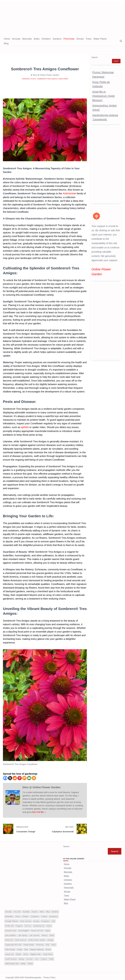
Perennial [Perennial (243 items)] (40, 943)
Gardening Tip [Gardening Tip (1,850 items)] (39, 924)
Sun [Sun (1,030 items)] (37, 957)
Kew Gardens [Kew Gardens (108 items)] (11, 933)
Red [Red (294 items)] (26, 947)
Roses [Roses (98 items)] (48, 947)
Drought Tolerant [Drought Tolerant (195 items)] (12, 919)
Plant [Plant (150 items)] (54, 943)
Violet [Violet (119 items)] (51, 957)
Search (95, 57)
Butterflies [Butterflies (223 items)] (9, 914)
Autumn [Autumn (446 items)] (35, 909)
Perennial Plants (29, 79)
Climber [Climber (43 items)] (25, 914)
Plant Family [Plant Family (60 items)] (10, 947)
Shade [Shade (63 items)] (18, 952)
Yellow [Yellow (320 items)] (30, 961)
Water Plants (100, 39)
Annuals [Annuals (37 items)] (8, 909)
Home (7, 39)
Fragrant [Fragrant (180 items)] (19, 924)
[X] (10, 778)
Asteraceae (69, 193)
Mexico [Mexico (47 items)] (45, 933)
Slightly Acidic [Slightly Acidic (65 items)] (36, 952)
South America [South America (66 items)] (11, 957)
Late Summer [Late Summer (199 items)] (34, 933)
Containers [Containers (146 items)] (35, 914)
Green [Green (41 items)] (49, 924)
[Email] (29, 778)
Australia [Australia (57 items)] (26, 909)
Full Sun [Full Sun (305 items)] (28, 924)
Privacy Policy (49, 975)
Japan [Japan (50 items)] (47, 928)
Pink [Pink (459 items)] (48, 943)
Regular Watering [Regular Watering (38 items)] (37, 947)
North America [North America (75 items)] (21, 938)
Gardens (57, 39)
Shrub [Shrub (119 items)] (26, 952)
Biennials (27, 39)
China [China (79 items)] (18, 914)
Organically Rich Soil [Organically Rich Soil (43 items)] (13, 943)
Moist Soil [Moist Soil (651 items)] (9, 938)
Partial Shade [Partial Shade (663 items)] (29, 943)
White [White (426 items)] (23, 961)
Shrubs (80, 39)
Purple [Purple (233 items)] (20, 947)
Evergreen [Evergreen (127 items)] (45, 919)
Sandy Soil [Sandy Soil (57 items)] (9, 952)
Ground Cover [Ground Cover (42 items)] (11, 928)
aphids (25, 427)
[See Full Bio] (45, 812)
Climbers (46, 39)
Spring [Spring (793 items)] (21, 957)
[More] (34, 778)
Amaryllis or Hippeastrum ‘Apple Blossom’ (104, 96)
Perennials (69, 39)
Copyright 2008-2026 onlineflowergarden (23, 975)
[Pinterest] (20, 778)
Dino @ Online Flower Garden (46, 75)
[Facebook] (5, 778)
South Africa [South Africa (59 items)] (48, 952)
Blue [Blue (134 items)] (48, 909)
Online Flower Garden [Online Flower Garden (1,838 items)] (37, 938)
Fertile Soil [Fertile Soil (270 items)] (9, 924)
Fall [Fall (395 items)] (53, 919)
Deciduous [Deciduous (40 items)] (53, 914)
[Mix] (24, 778)
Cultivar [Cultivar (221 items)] (44, 914)
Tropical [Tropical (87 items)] (44, 957)
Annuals (16, 39)
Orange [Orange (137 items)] (50, 938)
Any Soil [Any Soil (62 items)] (17, 909)
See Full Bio (38, 812)
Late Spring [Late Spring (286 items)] (23, 933)
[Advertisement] (62, 18)
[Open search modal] (121, 41)
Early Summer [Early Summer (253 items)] (26, 919)
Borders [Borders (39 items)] (55, 909)
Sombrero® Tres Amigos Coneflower (53, 79)
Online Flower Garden (106, 269)
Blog (6, 43)
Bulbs (37, 39)
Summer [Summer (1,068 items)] (29, 957)
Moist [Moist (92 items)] (52, 933)
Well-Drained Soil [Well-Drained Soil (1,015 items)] (12, 961)
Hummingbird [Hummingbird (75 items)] (24, 928)
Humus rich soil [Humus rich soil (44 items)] (37, 928)
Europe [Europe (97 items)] (36, 919)
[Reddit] (15, 778)
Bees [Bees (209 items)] (42, 909)
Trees (89, 39)
